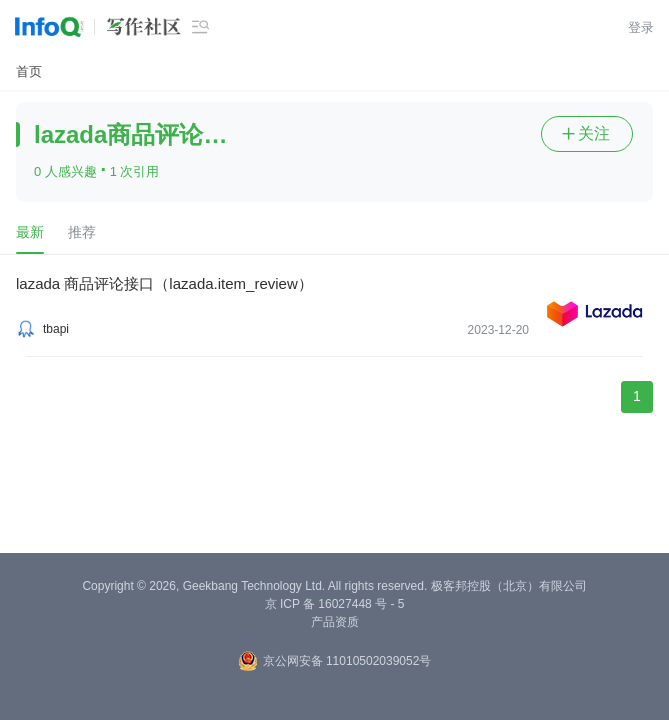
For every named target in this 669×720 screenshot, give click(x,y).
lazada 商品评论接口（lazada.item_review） (164, 283)
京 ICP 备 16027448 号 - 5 (335, 604)
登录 (641, 27)
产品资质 (335, 622)
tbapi (56, 329)
